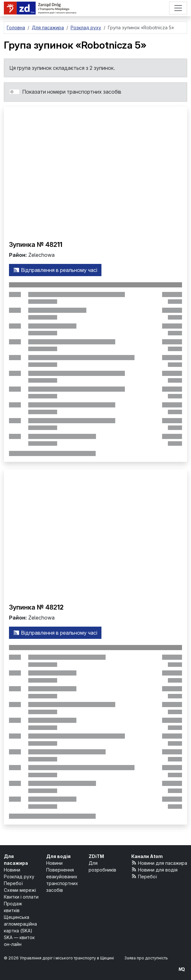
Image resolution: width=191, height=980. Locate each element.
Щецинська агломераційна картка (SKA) (20, 924)
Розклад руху (19, 877)
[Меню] (178, 8)
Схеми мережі (20, 890)
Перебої (13, 883)
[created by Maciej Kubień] (182, 969)
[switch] (14, 92)
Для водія (58, 856)
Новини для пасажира (159, 863)
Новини (12, 870)
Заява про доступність (146, 958)
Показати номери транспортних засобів (72, 92)
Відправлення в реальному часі (55, 270)
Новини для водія (155, 869)
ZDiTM (96, 856)
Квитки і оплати (21, 897)
